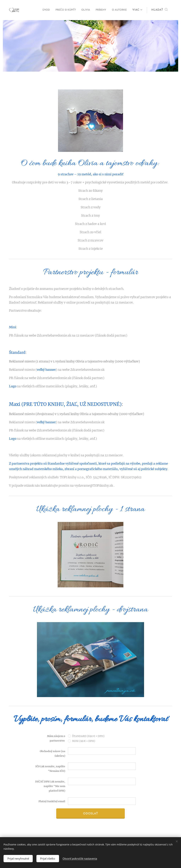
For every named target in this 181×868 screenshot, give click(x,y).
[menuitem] (37, 10)
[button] (159, 10)
